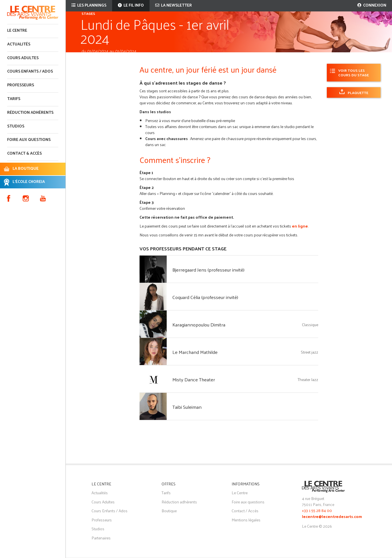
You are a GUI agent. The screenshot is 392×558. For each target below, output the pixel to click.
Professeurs (21, 85)
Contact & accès (24, 154)
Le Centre (17, 31)
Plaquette (358, 92)
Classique (310, 325)
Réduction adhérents (30, 113)
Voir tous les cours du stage (354, 72)
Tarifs (14, 99)
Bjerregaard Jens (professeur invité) (208, 270)
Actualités (19, 44)
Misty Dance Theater (194, 379)
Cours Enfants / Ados (110, 511)
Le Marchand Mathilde (195, 352)
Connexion (372, 6)
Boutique (169, 511)
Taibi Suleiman (187, 407)
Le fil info (131, 6)
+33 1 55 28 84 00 (317, 510)
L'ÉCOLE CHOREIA (29, 182)
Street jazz (310, 352)
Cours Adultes (103, 502)
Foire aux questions (29, 140)
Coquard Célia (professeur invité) (205, 297)
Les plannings (89, 6)
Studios (16, 126)
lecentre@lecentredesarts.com (332, 517)
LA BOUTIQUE (26, 169)
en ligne (300, 226)
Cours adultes (23, 58)
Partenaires (101, 538)
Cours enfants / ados (30, 72)
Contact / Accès (245, 511)
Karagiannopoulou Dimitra (199, 324)
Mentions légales (246, 520)
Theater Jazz (308, 379)
